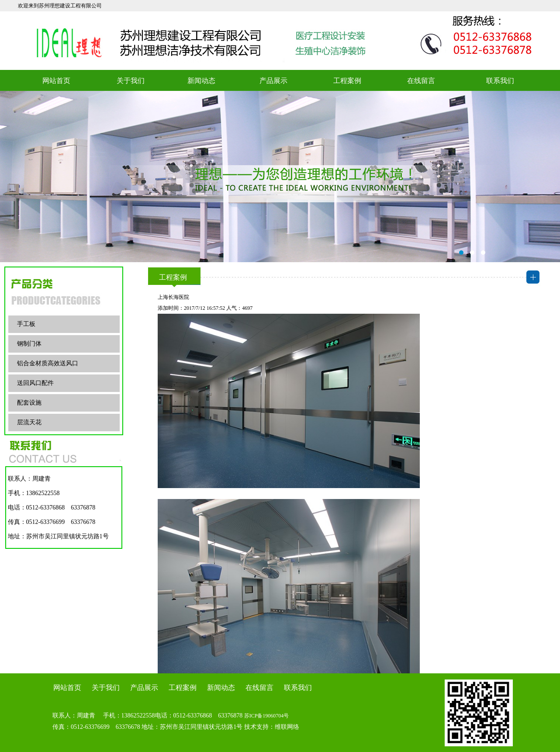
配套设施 (29, 403)
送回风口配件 (35, 383)
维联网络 (287, 727)
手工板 (26, 324)
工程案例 (347, 81)
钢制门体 (29, 344)
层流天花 (29, 422)
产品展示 (273, 81)
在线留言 (421, 81)
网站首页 (56, 81)
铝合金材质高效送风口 (48, 363)
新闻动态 (201, 81)
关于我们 (131, 81)
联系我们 (500, 81)
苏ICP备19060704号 (267, 716)
